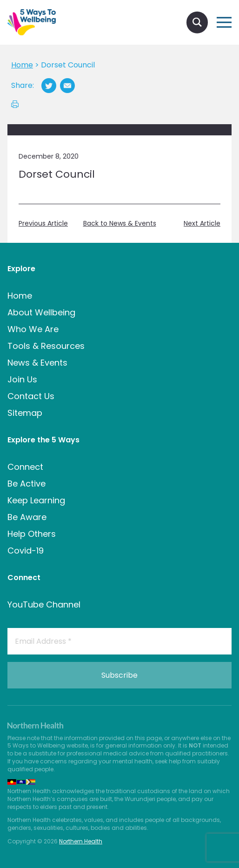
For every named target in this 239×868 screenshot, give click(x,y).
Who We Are (33, 329)
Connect (25, 467)
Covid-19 (26, 551)
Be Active (27, 484)
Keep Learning (36, 500)
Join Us (22, 379)
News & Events (37, 363)
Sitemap (25, 413)
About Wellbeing (41, 312)
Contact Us (31, 396)
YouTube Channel (44, 604)
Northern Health (81, 841)
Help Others (32, 534)
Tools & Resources (46, 346)
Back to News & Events (120, 224)
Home (20, 296)
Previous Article (43, 224)
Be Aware (27, 517)
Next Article (202, 224)
